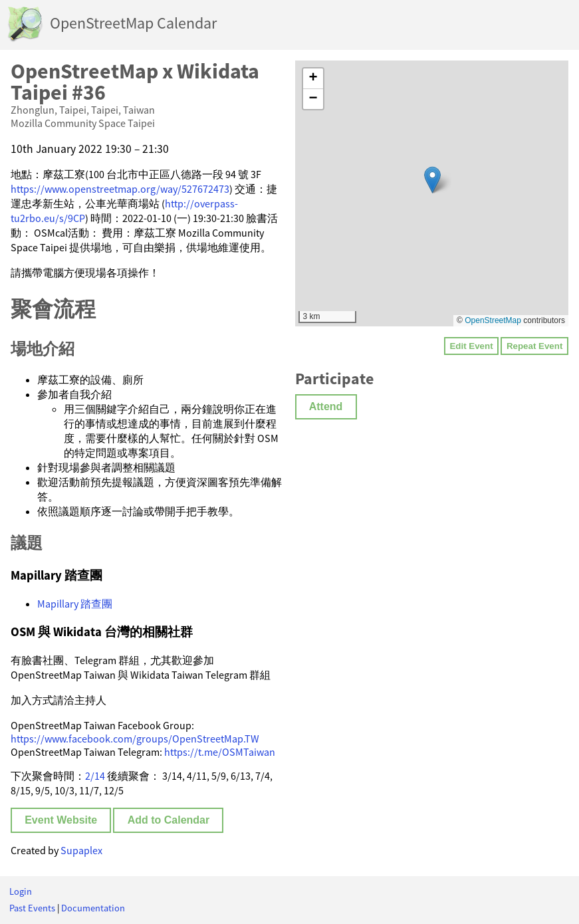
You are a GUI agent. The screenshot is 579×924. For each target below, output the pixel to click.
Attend (326, 406)
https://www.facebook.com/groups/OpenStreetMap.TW (135, 739)
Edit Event (471, 346)
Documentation (93, 908)
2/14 (95, 776)
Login (21, 891)
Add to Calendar (169, 820)
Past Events (32, 908)
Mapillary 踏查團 (75, 604)
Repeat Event (534, 346)
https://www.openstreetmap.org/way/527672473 (120, 189)
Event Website (61, 820)
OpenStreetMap (493, 320)
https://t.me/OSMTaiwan (220, 752)
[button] (432, 180)
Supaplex (81, 850)
